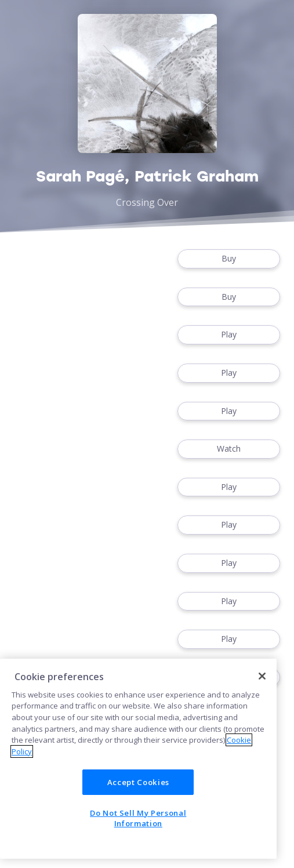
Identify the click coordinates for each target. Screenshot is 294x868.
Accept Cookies (138, 782)
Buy (229, 259)
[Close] (262, 676)
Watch (229, 449)
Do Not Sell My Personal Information (138, 818)
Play (229, 335)
